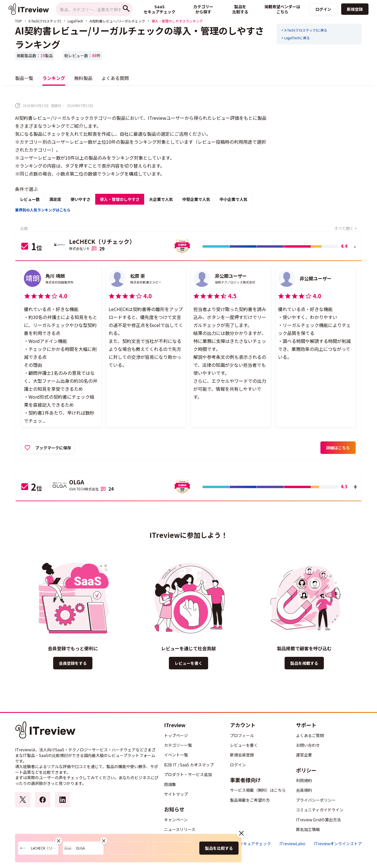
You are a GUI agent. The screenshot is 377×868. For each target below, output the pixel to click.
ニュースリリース (180, 829)
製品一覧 (24, 78)
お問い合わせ (308, 745)
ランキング (54, 78)
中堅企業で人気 (196, 199)
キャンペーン (176, 820)
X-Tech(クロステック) (45, 21)
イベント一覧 (176, 755)
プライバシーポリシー (316, 800)
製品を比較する (219, 848)
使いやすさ (80, 199)
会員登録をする (73, 663)
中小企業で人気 (233, 199)
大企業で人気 (161, 199)
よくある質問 (115, 78)
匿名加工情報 (308, 829)
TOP (18, 21)
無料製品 (83, 78)
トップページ (176, 735)
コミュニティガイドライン (320, 810)
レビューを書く (188, 663)
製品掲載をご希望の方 (250, 800)
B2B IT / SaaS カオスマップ (189, 765)
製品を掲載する (304, 663)
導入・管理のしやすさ (120, 199)
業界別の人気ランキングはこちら (43, 210)
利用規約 (304, 780)
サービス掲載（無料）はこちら (258, 790)
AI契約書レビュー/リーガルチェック (117, 21)
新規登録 (355, 9)
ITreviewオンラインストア (338, 844)
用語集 (170, 784)
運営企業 (304, 755)
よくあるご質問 (310, 735)
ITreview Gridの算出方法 (318, 820)
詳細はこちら (338, 448)
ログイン (323, 9)
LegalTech (75, 21)
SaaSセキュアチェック (250, 844)
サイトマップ (176, 794)
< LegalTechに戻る (296, 38)
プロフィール (242, 735)
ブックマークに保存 (53, 448)
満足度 (55, 199)
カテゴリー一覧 (178, 745)
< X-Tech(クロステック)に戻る (304, 30)
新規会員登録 (242, 755)
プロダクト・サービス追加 (188, 774)
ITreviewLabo (292, 844)
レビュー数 (30, 199)
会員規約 (304, 790)
